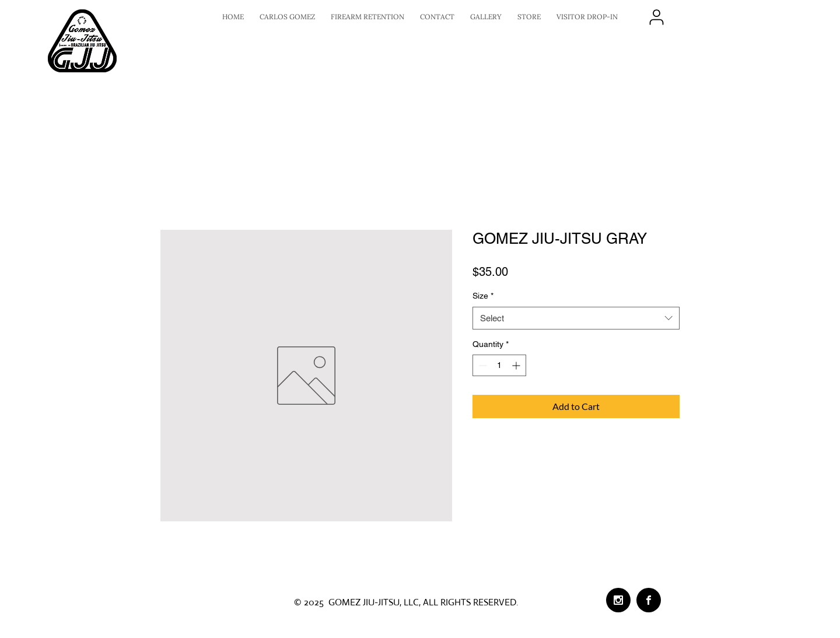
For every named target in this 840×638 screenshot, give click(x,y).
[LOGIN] (656, 17)
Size (483, 296)
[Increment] (517, 365)
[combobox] (576, 318)
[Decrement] (482, 365)
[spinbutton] (499, 365)
